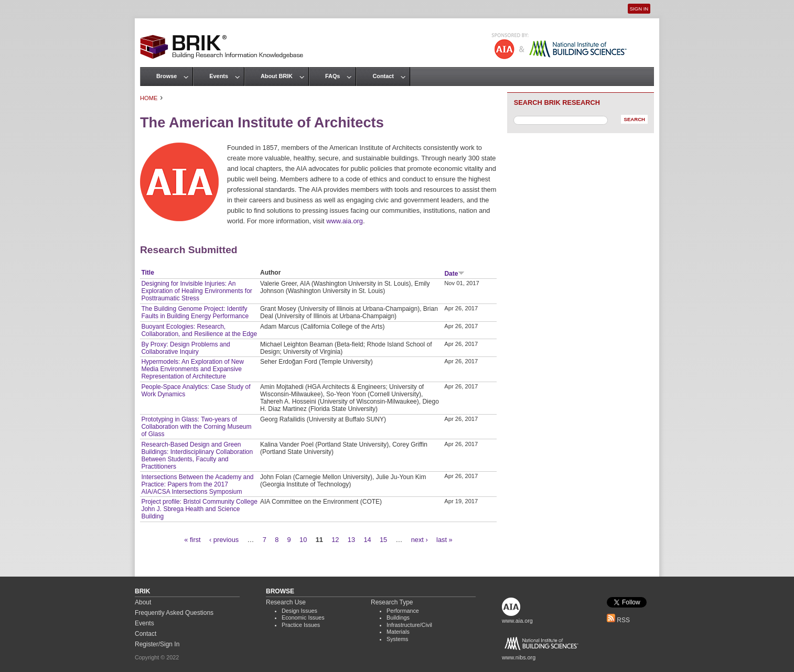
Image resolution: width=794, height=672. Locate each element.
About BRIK (277, 76)
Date (454, 274)
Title (147, 273)
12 (335, 540)
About (143, 602)
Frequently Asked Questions (174, 613)
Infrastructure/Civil (409, 625)
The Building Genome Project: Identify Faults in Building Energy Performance (195, 312)
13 (351, 540)
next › (420, 540)
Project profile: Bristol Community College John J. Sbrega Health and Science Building (199, 509)
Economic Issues (303, 617)
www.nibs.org (519, 657)
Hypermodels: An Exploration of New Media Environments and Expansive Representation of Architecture (192, 369)
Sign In (639, 9)
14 (367, 540)
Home (149, 98)
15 (383, 540)
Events (219, 76)
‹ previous (224, 540)
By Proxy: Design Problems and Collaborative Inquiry (185, 348)
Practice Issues (301, 625)
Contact (383, 76)
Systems (397, 639)
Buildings (398, 617)
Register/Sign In (157, 644)
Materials (398, 632)
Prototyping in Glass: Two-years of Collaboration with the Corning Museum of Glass (196, 427)
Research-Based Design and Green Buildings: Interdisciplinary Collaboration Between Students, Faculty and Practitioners (197, 456)
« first (192, 540)
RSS (618, 620)
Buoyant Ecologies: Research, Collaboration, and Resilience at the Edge (199, 330)
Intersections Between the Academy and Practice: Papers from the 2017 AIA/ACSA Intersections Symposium (197, 484)
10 (303, 540)
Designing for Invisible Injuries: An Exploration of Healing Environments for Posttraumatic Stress (196, 291)
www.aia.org (345, 221)
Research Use (286, 602)
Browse (167, 76)
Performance (403, 611)
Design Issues (299, 611)
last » (444, 540)
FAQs (332, 76)
